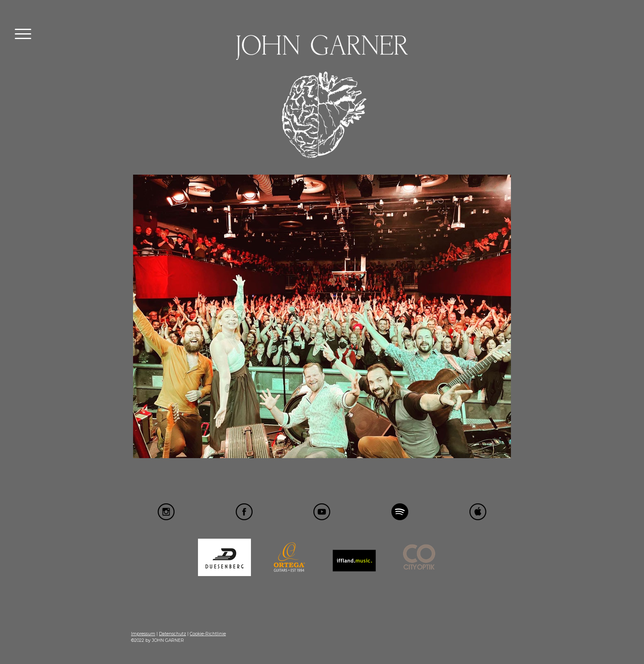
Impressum (143, 634)
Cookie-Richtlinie (208, 634)
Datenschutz (172, 634)
